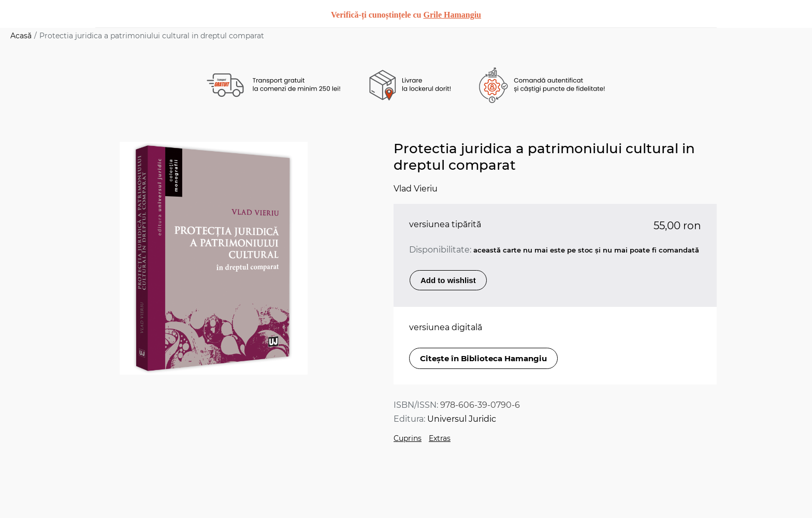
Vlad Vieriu (416, 189)
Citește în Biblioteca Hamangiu (483, 358)
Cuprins (408, 438)
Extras (440, 438)
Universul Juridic (462, 419)
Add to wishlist (448, 280)
